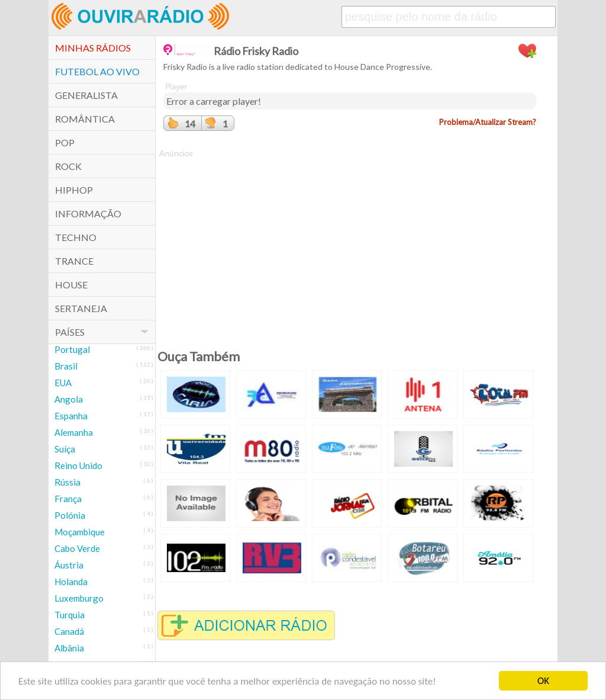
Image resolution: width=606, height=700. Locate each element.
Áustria (69, 565)
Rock (68, 166)
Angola (69, 399)
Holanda (71, 582)
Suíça (65, 449)
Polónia (70, 515)
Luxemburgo (79, 598)
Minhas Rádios (93, 48)
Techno (76, 237)
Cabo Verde (77, 548)
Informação (88, 213)
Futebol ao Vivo (97, 71)
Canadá (69, 631)
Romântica (85, 119)
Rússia (67, 482)
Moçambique (80, 532)
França (68, 499)
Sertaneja (81, 308)
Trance (74, 261)
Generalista (86, 95)
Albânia (69, 648)
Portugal (72, 349)
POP (65, 142)
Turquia (70, 615)
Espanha (71, 416)
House (71, 285)
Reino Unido (78, 465)
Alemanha (74, 432)
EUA (63, 383)
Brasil (66, 366)
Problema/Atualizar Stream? (488, 122)
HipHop (74, 190)
